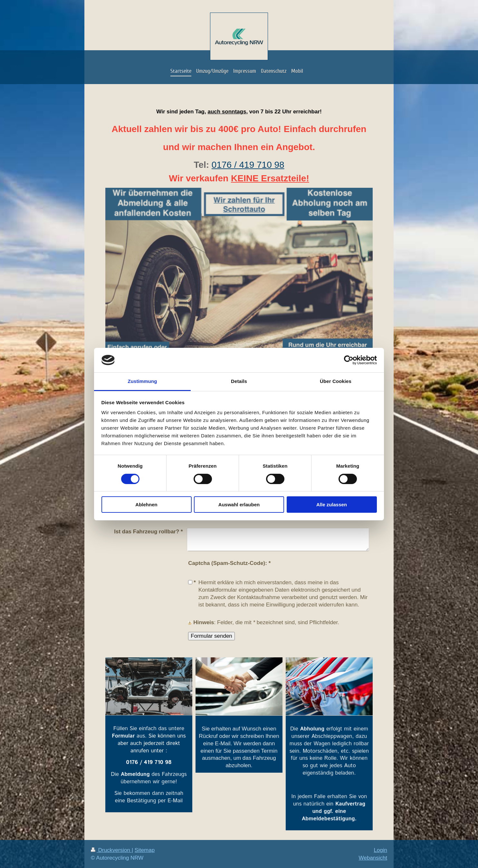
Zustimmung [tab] (143, 381)
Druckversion (111, 850)
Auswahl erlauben (239, 505)
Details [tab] (239, 381)
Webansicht (373, 858)
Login (380, 850)
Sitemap (145, 850)
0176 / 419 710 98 (248, 165)
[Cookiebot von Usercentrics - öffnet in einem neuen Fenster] (349, 360)
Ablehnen (146, 505)
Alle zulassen (332, 505)
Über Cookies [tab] (336, 381)
